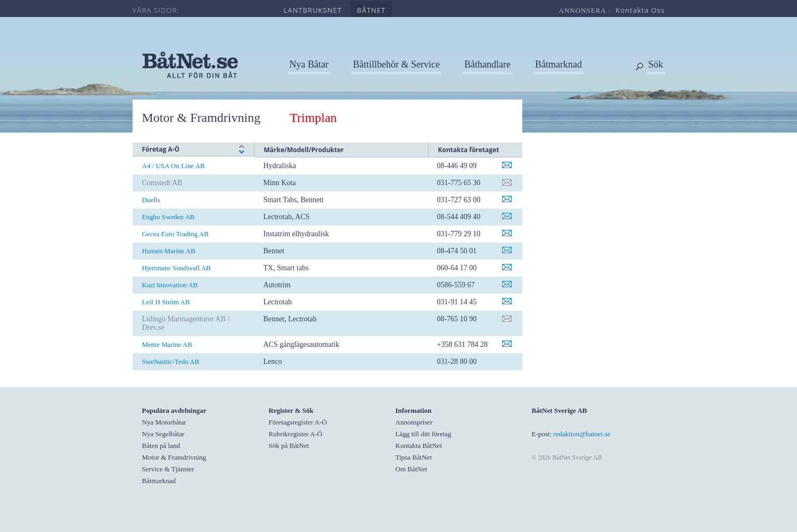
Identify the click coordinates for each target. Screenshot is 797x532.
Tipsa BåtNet (414, 457)
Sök (655, 64)
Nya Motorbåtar (164, 422)
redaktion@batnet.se (582, 434)
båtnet (371, 10)
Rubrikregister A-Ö (296, 434)
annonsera (583, 10)
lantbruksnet (313, 10)
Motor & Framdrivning (206, 118)
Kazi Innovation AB (170, 285)
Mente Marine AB (167, 344)
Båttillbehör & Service (396, 64)
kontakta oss (640, 10)
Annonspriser (414, 422)
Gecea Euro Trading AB (175, 234)
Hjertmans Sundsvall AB (176, 268)
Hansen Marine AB (169, 251)
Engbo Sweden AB (169, 217)
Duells (151, 200)
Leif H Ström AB (166, 302)
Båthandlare (487, 64)
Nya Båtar (309, 64)
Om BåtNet (412, 469)
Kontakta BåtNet (419, 446)
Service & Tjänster (168, 469)
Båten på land (161, 446)
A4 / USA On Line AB (174, 166)
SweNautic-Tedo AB (171, 361)
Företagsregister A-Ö (298, 422)
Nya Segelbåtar (163, 434)
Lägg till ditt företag (424, 434)
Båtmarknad (558, 64)
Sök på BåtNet (289, 446)
